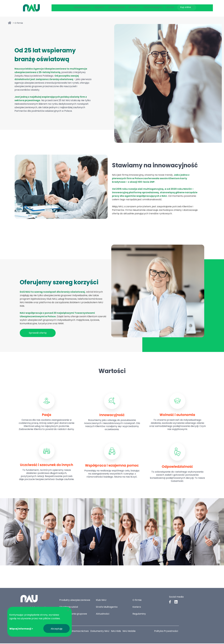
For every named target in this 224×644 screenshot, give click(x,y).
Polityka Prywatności (166, 632)
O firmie (137, 601)
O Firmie (19, 24)
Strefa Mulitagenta (107, 607)
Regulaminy (139, 614)
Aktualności (103, 614)
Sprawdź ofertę (38, 334)
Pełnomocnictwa (79, 632)
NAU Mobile (131, 632)
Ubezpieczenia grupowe (73, 614)
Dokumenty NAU (101, 632)
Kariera (137, 607)
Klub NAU (101, 601)
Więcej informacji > (21, 629)
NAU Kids (117, 632)
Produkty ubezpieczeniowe (75, 601)
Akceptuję (57, 629)
